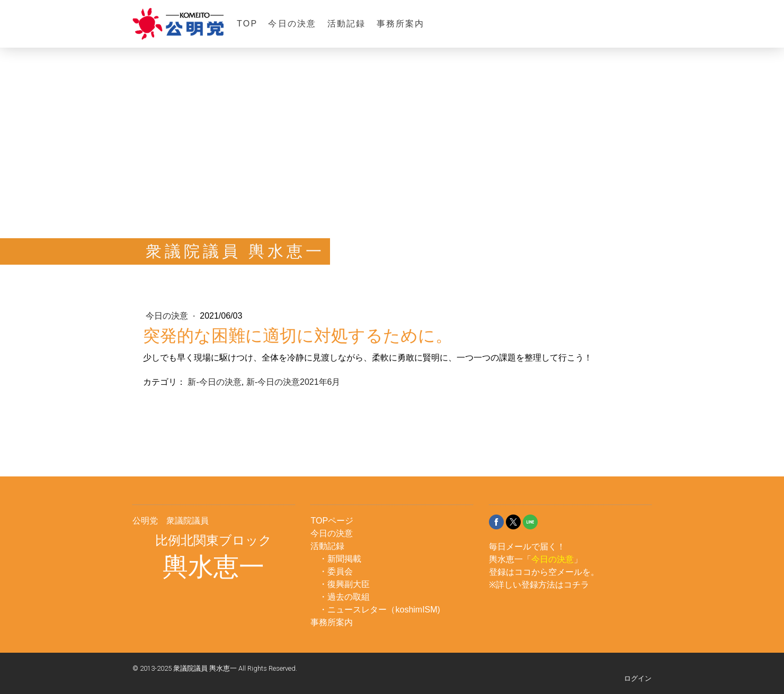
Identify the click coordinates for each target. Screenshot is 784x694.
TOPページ (332, 521)
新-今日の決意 (214, 382)
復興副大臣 (349, 584)
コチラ (576, 585)
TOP (247, 24)
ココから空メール (548, 572)
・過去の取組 (344, 597)
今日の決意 (292, 24)
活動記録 (347, 24)
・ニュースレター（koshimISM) (379, 610)
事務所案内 (401, 24)
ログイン (638, 678)
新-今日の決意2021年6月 (293, 382)
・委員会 (336, 571)
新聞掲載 (344, 559)
